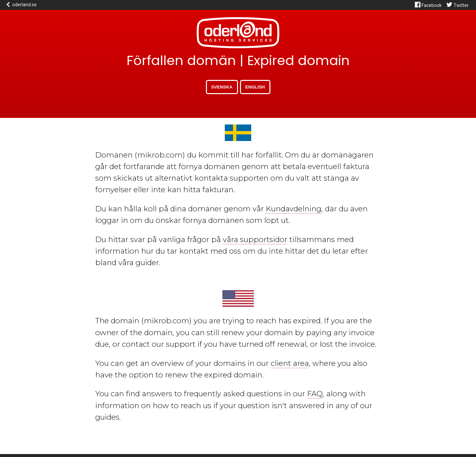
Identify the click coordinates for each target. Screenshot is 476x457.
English (255, 87)
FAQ (315, 394)
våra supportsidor (255, 239)
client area (290, 363)
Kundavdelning (294, 209)
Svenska (222, 87)
